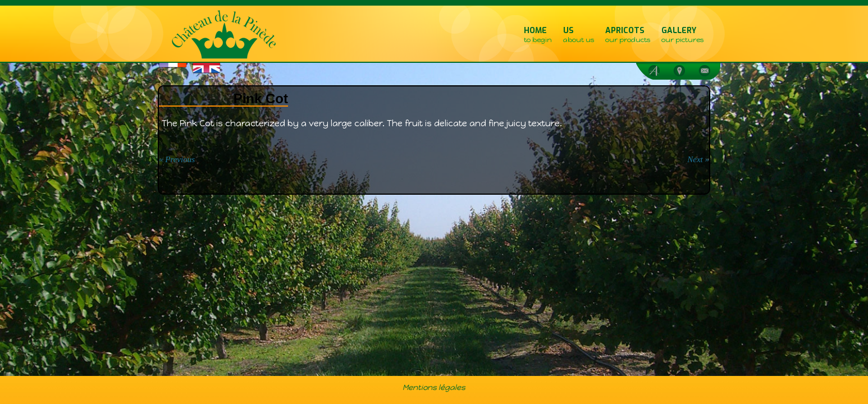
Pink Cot (261, 98)
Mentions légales (434, 387)
